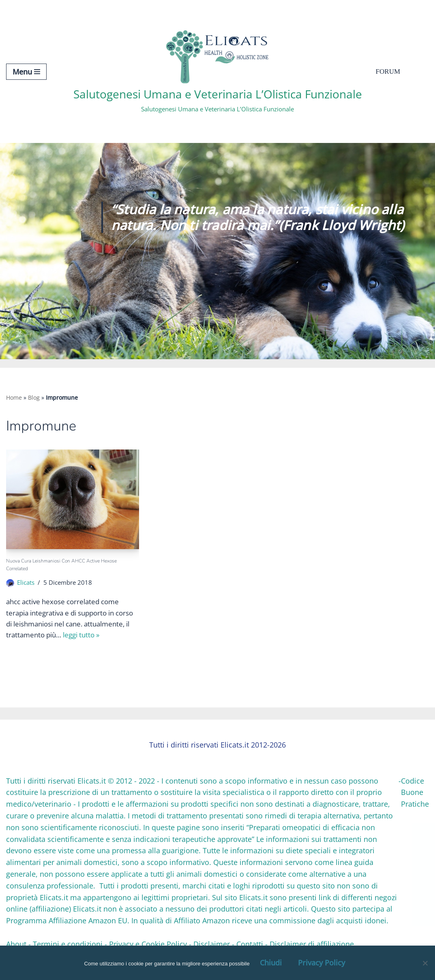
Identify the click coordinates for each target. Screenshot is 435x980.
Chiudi (271, 963)
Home (14, 397)
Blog (34, 397)
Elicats (27, 584)
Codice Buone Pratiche (415, 794)
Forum (389, 72)
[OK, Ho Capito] (425, 963)
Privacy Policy (321, 963)
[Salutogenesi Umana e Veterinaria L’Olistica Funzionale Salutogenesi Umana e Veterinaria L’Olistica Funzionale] (218, 71)
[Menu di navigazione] (26, 72)
